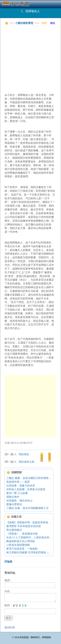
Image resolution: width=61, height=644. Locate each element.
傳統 (53, 23)
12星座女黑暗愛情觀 (18, 545)
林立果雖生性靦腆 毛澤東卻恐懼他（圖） (30, 552)
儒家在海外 (13, 497)
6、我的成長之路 (25, 462)
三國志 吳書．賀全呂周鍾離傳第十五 (27, 508)
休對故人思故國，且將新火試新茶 (26, 489)
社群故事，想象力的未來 (21, 486)
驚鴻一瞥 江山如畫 (17, 493)
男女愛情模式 (14, 530)
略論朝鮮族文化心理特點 (21, 541)
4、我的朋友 (22, 454)
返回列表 (10, 627)
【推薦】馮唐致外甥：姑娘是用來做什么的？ (32, 522)
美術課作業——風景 (18, 482)
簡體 (44, 23)
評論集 (8, 562)
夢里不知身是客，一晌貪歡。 (23, 549)
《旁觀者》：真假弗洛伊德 (22, 534)
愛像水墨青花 (14, 504)
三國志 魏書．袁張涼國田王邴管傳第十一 (30, 478)
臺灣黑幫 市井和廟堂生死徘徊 (24, 526)
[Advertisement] (30, 59)
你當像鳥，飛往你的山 (19, 501)
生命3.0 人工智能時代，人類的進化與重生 (30, 537)
